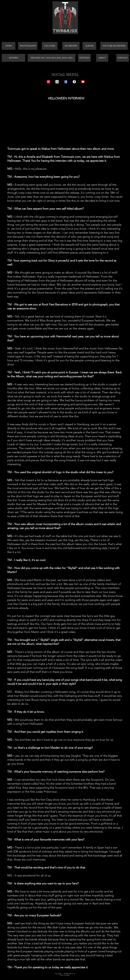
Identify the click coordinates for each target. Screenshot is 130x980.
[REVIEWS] (13, 58)
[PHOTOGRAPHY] (28, 46)
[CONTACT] (123, 58)
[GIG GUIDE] (50, 46)
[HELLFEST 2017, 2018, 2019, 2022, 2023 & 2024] (52, 58)
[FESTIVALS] (84, 58)
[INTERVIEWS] (71, 46)
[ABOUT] (102, 58)
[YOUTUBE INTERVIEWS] (114, 46)
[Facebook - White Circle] (74, 82)
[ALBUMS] (89, 46)
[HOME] (9, 46)
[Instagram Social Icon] (48, 82)
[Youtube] (83, 82)
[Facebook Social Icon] (66, 82)
